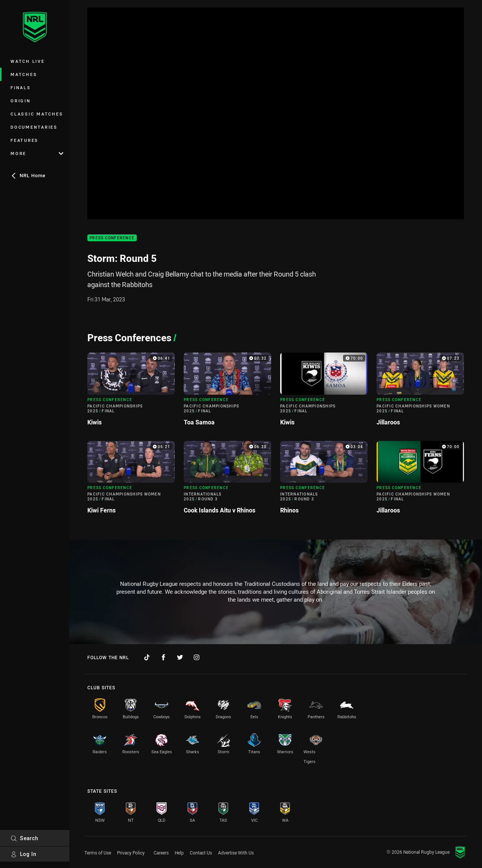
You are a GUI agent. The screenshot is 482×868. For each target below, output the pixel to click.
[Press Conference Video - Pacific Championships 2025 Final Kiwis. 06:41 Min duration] (131, 392)
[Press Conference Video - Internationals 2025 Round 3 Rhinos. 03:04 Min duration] (324, 480)
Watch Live (28, 61)
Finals (21, 87)
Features (24, 140)
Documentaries (34, 127)
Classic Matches (37, 114)
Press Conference (112, 238)
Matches (24, 74)
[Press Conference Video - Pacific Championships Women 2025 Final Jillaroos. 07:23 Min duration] (420, 392)
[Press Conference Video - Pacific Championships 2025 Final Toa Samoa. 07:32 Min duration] (227, 392)
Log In (24, 854)
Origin (21, 101)
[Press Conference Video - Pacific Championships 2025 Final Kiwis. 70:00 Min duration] (324, 392)
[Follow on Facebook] (163, 657)
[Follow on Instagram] (197, 657)
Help (179, 853)
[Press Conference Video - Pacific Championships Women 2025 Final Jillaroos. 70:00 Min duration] (420, 480)
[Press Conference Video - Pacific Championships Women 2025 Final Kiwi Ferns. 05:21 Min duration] (131, 480)
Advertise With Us (236, 853)
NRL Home (28, 175)
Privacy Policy (131, 853)
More (37, 153)
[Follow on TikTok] (147, 657)
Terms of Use (98, 853)
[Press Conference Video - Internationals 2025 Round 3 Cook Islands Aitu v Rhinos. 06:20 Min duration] (227, 480)
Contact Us (201, 853)
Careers (161, 853)
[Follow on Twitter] (180, 657)
